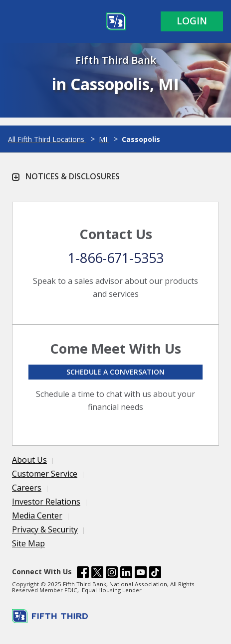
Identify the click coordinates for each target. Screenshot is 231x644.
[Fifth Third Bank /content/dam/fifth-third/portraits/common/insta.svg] (112, 574)
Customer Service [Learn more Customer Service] (45, 474)
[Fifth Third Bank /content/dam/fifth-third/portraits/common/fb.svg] (83, 574)
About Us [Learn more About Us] (29, 460)
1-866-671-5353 (116, 258)
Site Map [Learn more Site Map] (28, 543)
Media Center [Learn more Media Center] (37, 515)
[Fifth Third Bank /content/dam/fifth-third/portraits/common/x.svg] (97, 574)
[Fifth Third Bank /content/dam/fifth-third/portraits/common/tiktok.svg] (155, 574)
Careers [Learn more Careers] (27, 488)
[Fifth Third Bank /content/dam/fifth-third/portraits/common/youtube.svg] (141, 574)
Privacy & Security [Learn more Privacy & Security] (45, 529)
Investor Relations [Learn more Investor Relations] (46, 502)
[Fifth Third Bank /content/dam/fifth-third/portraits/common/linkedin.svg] (126, 574)
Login (192, 21)
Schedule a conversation (115, 372)
